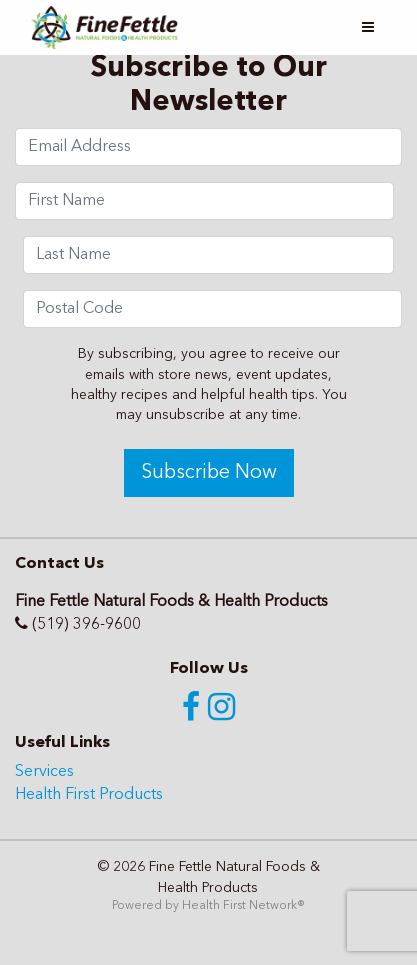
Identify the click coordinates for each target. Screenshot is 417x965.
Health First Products (89, 795)
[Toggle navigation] (368, 27)
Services (44, 772)
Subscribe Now (209, 473)
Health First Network (239, 906)
